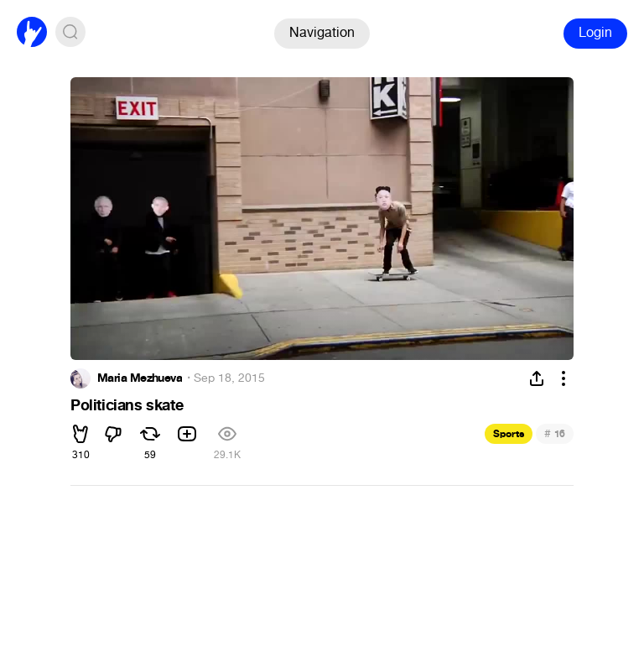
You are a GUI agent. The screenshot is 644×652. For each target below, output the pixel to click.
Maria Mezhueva (140, 378)
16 (555, 433)
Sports (509, 434)
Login (595, 32)
